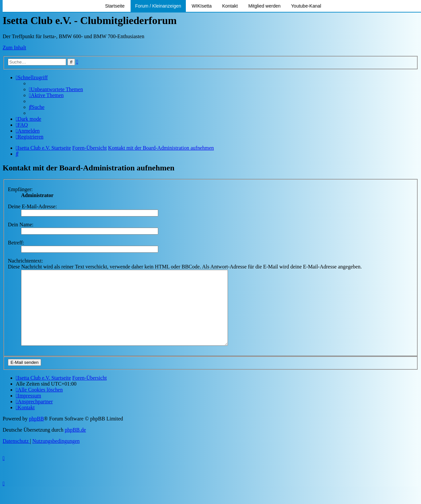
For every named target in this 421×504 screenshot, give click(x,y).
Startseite (115, 6)
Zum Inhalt (14, 48)
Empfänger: (20, 189)
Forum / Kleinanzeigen (158, 6)
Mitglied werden (264, 6)
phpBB (36, 433)
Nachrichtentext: (25, 261)
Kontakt (230, 6)
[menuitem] (56, 89)
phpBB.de (75, 445)
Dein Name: (21, 225)
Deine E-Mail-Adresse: (32, 206)
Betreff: (16, 243)
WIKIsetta (202, 6)
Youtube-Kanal (306, 6)
